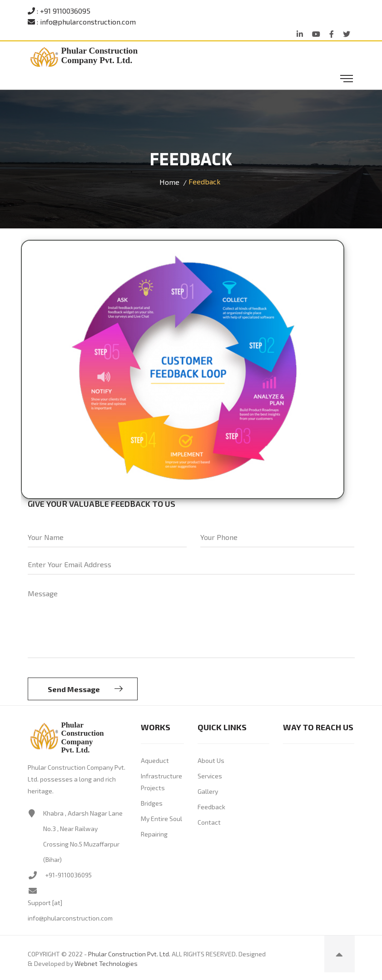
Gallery (208, 791)
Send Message (85, 689)
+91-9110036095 (68, 875)
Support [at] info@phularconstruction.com (70, 910)
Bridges (152, 803)
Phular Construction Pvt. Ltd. (129, 954)
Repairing (154, 834)
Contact (209, 822)
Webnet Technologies (106, 963)
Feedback (211, 807)
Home (169, 182)
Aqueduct (155, 760)
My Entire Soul (161, 819)
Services (210, 776)
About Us (211, 760)
